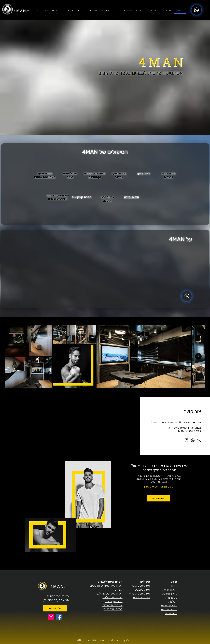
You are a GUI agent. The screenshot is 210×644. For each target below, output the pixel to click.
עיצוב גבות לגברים (112, 605)
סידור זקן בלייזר (114, 601)
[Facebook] (59, 617)
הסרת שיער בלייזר (113, 597)
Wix (128, 640)
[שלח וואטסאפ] (55, 608)
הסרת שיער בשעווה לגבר (109, 594)
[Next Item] (198, 356)
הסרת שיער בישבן (113, 609)
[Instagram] (51, 617)
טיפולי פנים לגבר (141, 586)
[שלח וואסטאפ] (159, 498)
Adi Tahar (93, 640)
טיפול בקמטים (142, 590)
